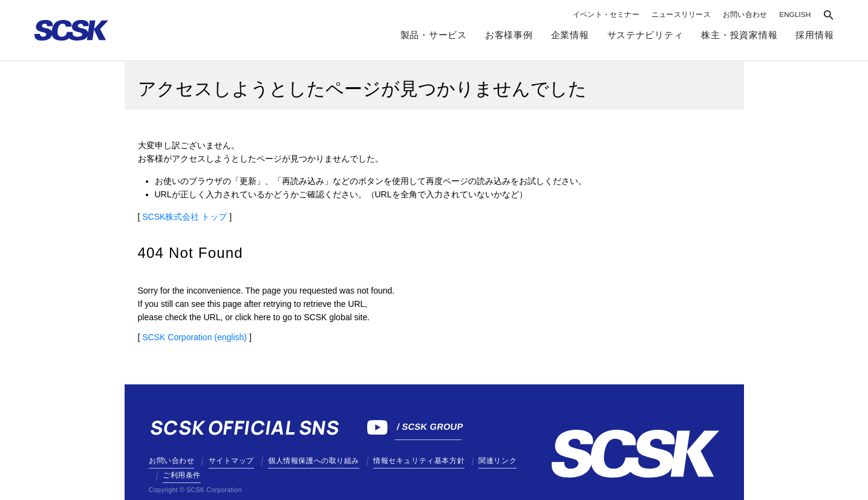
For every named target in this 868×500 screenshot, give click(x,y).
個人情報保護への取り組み (314, 461)
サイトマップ (231, 461)
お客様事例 (509, 35)
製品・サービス (434, 35)
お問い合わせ (745, 15)
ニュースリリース (681, 15)
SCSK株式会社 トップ (184, 217)
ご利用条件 (182, 475)
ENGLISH (795, 15)
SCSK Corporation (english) (194, 337)
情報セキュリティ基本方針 (419, 461)
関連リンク (498, 461)
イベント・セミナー (606, 15)
